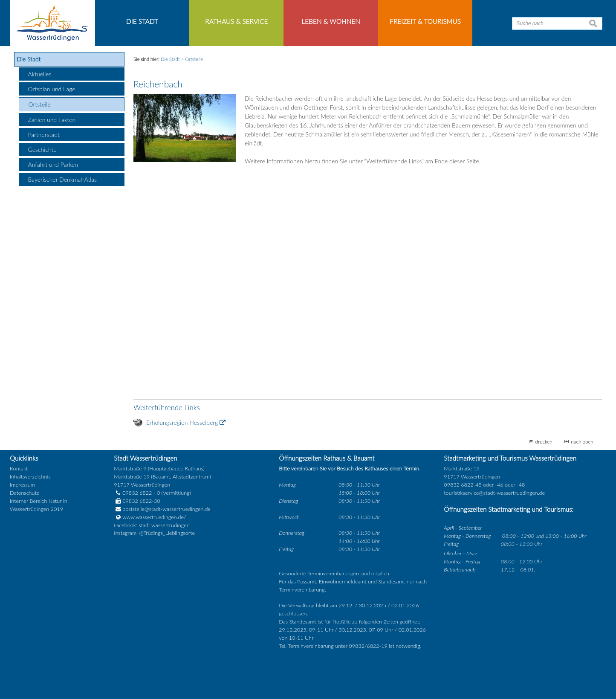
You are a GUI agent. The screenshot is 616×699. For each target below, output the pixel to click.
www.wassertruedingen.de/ (154, 517)
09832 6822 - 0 (137, 493)
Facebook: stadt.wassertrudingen (152, 525)
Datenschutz (24, 493)
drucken (544, 441)
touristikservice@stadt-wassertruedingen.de (494, 493)
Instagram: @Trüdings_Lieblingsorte (154, 533)
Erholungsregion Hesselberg (182, 422)
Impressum (22, 485)
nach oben (582, 441)
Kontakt (19, 468)
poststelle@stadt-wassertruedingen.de (166, 509)
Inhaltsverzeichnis (30, 477)
